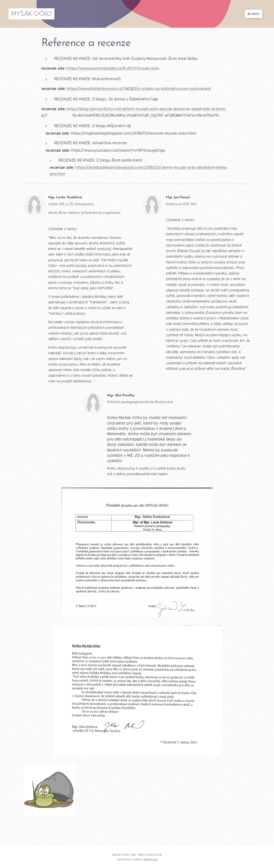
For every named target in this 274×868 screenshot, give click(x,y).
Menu (254, 14)
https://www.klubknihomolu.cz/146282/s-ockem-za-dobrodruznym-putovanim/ (139, 89)
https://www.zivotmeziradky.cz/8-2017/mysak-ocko (113, 68)
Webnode (151, 859)
